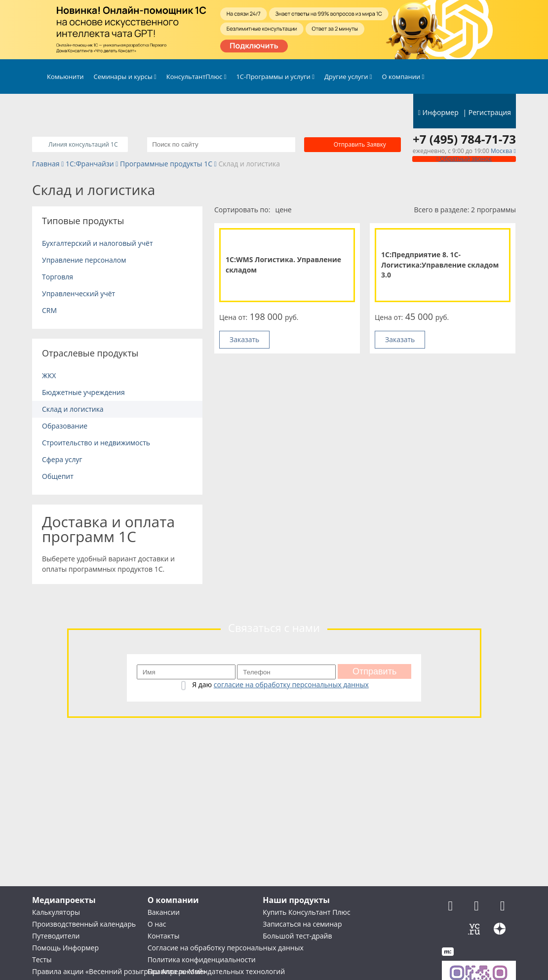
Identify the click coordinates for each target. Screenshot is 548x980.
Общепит (58, 476)
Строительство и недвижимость (96, 443)
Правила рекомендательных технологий (216, 971)
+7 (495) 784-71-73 (464, 139)
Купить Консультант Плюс (306, 912)
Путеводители (56, 936)
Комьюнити (65, 77)
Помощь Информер (65, 948)
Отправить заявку (360, 144)
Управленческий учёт (78, 294)
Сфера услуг (62, 459)
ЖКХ (49, 375)
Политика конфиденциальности (202, 960)
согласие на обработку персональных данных (291, 685)
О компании (403, 77)
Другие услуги (348, 77)
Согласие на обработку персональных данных (226, 948)
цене (283, 210)
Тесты (42, 960)
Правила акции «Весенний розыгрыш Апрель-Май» (119, 971)
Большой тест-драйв (297, 936)
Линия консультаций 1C (82, 144)
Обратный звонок (464, 159)
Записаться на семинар (302, 924)
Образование (65, 426)
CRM (49, 310)
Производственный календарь (84, 924)
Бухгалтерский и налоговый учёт (98, 243)
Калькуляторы (56, 912)
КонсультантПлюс (196, 77)
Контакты (164, 936)
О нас (157, 924)
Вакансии (164, 912)
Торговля (58, 277)
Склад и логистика (73, 409)
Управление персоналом (84, 260)
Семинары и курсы (125, 77)
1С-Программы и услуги (275, 77)
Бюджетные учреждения (83, 392)
